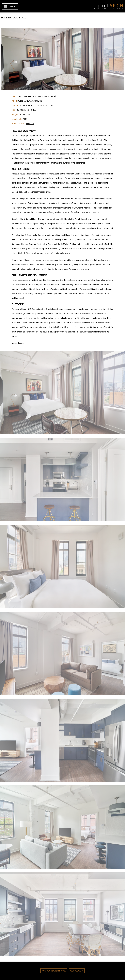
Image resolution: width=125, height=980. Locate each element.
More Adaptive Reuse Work (54, 971)
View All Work (77, 971)
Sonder (30, 123)
